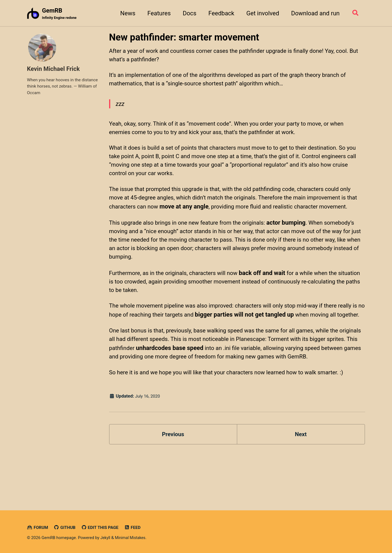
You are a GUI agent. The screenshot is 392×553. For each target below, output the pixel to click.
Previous (173, 481)
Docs (188, 13)
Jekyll (106, 538)
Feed (137, 527)
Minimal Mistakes (132, 538)
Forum (38, 527)
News (126, 13)
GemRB (61, 14)
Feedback (220, 13)
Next (301, 481)
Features (157, 13)
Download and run (313, 13)
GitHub (66, 527)
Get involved (261, 13)
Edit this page (103, 527)
